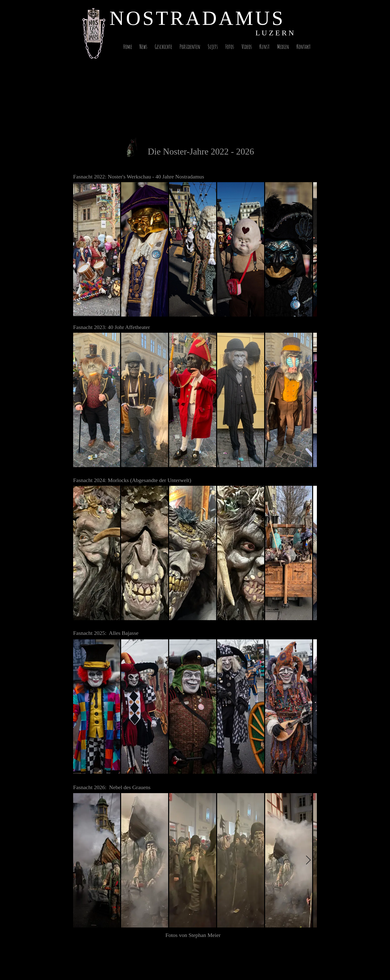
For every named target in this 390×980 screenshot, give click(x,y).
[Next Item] (308, 249)
